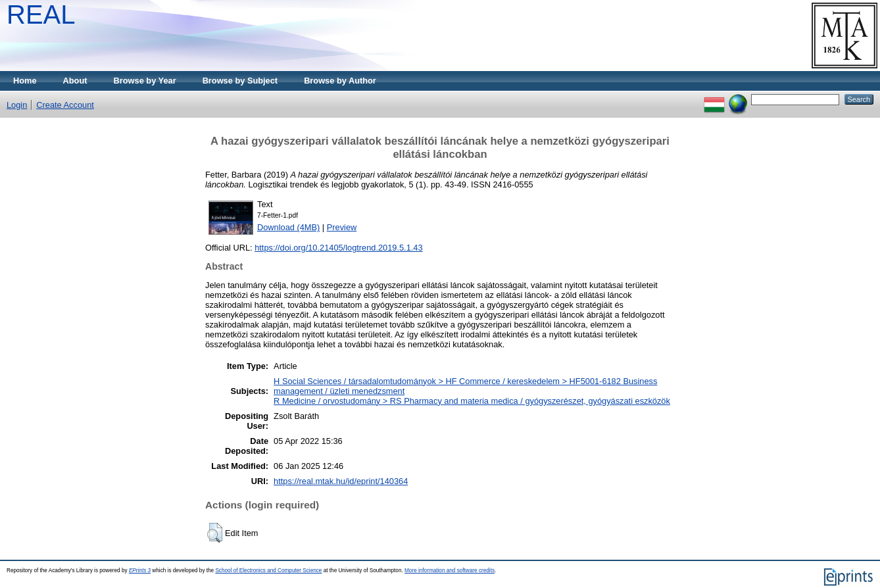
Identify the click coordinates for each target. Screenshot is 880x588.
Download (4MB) (288, 227)
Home (25, 81)
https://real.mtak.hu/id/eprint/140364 (341, 481)
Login (17, 105)
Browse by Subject (240, 81)
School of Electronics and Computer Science (268, 571)
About (75, 81)
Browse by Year (145, 81)
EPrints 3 (140, 571)
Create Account (65, 105)
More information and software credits (450, 571)
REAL (41, 14)
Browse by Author (340, 81)
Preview (342, 227)
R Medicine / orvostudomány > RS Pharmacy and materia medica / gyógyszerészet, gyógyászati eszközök (472, 401)
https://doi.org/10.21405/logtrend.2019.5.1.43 (338, 248)
